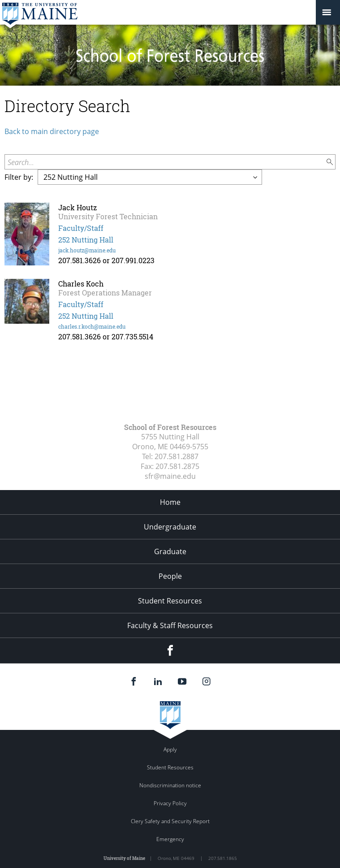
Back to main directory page (52, 131)
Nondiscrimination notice (170, 785)
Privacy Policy (170, 803)
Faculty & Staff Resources (170, 625)
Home (170, 502)
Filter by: (19, 177)
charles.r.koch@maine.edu (92, 326)
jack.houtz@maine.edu (87, 250)
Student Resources (170, 601)
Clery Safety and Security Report (170, 821)
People (170, 576)
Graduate (170, 551)
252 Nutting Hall (86, 240)
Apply (170, 749)
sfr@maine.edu (170, 476)
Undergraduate (170, 527)
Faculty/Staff (81, 228)
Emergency (170, 839)
